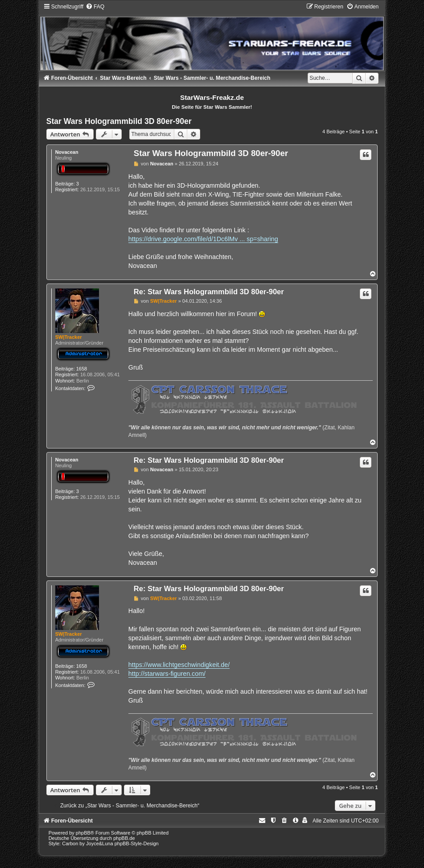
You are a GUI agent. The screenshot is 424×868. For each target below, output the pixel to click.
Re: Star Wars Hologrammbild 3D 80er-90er (209, 292)
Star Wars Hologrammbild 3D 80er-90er (119, 121)
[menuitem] (95, 7)
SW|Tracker (69, 337)
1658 (82, 369)
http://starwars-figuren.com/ (167, 674)
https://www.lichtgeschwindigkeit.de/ (179, 665)
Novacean (67, 152)
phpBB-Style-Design (137, 843)
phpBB (83, 833)
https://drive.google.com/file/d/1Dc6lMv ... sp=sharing (203, 239)
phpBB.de (124, 838)
